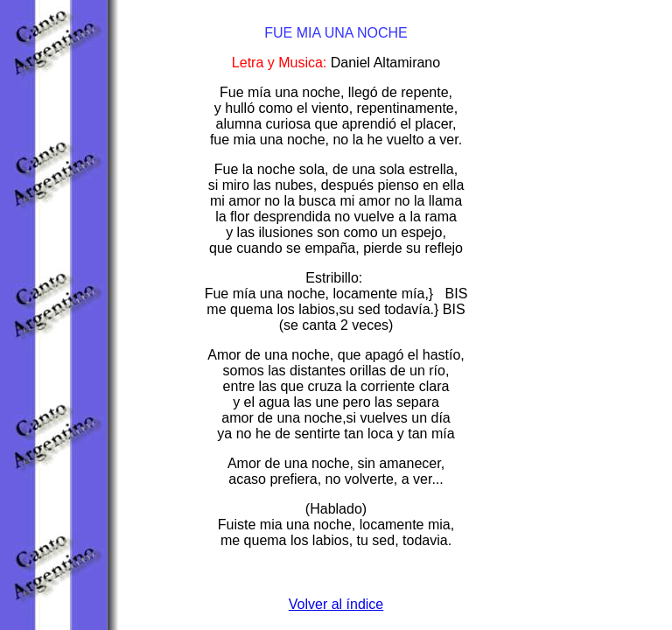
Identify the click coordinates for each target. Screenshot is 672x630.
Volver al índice (336, 604)
